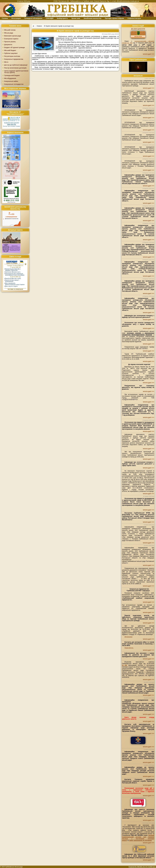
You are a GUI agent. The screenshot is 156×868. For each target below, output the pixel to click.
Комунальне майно (11, 81)
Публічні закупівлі (11, 53)
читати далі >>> (149, 54)
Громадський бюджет (12, 75)
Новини (39, 26)
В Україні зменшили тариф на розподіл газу (59, 26)
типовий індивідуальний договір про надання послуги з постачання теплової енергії (138, 838)
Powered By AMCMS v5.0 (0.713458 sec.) (142, 867)
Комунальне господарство (14, 84)
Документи (8, 45)
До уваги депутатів (138, 29)
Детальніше (128, 637)
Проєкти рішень (10, 42)
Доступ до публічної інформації (16, 65)
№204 (124, 665)
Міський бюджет (10, 50)
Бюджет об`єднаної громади (15, 48)
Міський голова (10, 30)
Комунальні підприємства (14, 59)
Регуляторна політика (12, 56)
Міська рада (9, 33)
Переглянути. (129, 648)
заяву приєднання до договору (140, 840)
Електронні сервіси (11, 39)
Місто (6, 62)
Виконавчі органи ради (13, 36)
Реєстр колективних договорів (15, 68)
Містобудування (10, 78)
